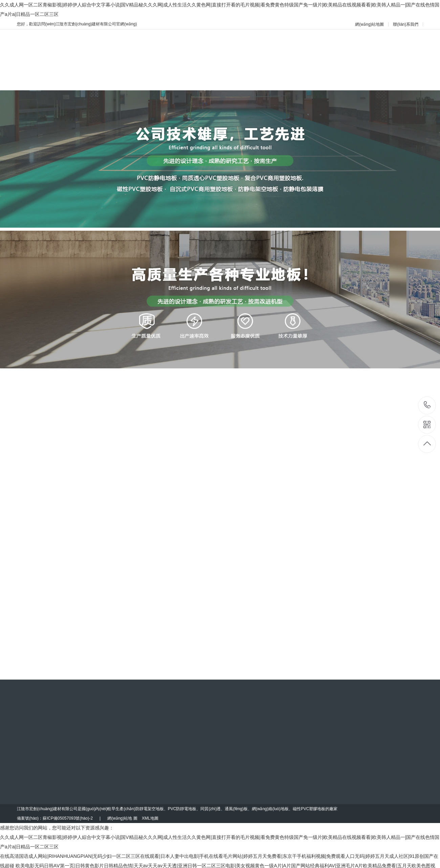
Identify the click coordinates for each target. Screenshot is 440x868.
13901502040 (427, 405)
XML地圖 (150, 818)
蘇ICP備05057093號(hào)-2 (68, 818)
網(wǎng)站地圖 (369, 24)
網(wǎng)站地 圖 (122, 818)
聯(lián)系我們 (406, 24)
